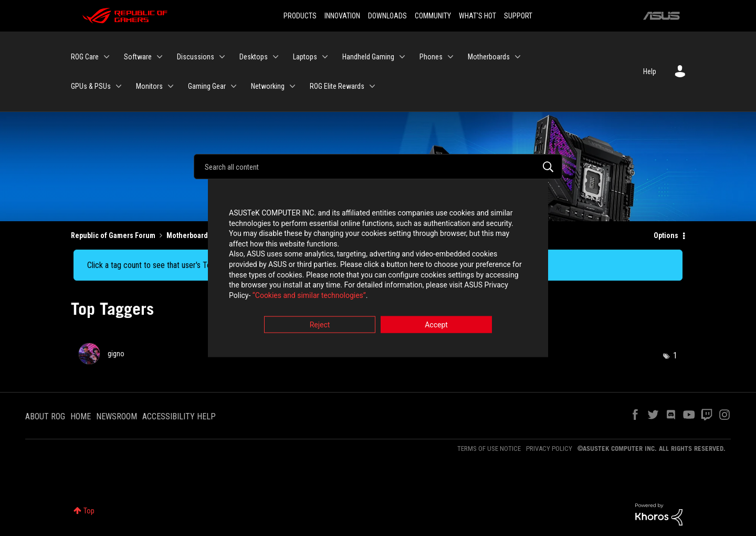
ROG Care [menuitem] (85, 57)
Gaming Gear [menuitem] (207, 86)
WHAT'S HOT (477, 16)
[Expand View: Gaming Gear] (234, 86)
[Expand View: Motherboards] (518, 57)
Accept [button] (436, 326)
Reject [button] (320, 326)
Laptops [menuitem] (305, 57)
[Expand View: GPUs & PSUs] (119, 86)
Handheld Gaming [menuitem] (368, 57)
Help (650, 71)
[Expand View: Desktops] (276, 57)
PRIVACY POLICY (549, 449)
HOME (81, 416)
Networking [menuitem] (268, 86)
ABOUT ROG (45, 416)
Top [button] (89, 511)
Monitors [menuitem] (149, 86)
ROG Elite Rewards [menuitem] (337, 86)
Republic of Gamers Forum (113, 235)
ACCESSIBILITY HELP (179, 416)
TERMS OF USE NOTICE (489, 449)
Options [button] (666, 235)
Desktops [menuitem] (254, 57)
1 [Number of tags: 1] (675, 355)
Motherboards (189, 235)
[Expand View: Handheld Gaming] (402, 57)
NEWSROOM (117, 416)
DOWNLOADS (387, 16)
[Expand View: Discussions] (222, 57)
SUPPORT (518, 16)
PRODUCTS (300, 16)
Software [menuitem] (138, 57)
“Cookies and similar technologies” (309, 296)
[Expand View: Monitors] (171, 86)
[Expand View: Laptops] (325, 57)
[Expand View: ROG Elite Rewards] (372, 86)
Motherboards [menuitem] (489, 57)
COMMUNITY (433, 16)
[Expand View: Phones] (450, 57)
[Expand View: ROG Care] (107, 57)
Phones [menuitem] (431, 57)
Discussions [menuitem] (196, 57)
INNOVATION (342, 16)
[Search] (378, 167)
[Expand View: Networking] (292, 86)
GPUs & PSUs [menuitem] (91, 86)
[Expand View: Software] (160, 57)
